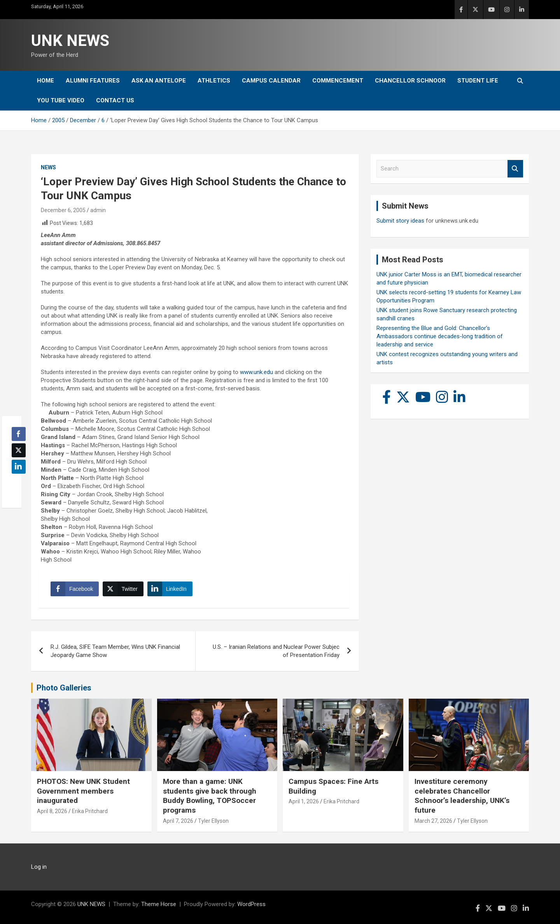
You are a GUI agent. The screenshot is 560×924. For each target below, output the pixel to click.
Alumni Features (93, 81)
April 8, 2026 (52, 811)
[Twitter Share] (123, 589)
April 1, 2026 (304, 801)
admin (98, 210)
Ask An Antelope (159, 81)
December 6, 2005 (63, 210)
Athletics (214, 81)
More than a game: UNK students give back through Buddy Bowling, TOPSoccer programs (210, 796)
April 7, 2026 (178, 821)
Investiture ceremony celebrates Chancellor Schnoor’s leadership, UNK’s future (462, 796)
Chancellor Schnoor (410, 81)
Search (515, 169)
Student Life (478, 81)
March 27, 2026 (433, 821)
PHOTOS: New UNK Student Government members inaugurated (83, 791)
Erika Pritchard (90, 811)
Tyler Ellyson (213, 821)
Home (45, 81)
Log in (39, 867)
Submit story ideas (400, 221)
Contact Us (115, 100)
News (48, 167)
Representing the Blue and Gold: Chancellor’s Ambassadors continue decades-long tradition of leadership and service (440, 336)
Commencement (338, 81)
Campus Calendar (271, 81)
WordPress (251, 904)
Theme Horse (159, 904)
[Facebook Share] (75, 589)
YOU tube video (61, 100)
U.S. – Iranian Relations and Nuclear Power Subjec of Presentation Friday (276, 651)
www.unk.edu (256, 372)
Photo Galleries (64, 688)
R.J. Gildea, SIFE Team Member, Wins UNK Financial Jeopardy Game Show (115, 651)
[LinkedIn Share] (170, 589)
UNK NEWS (70, 41)
